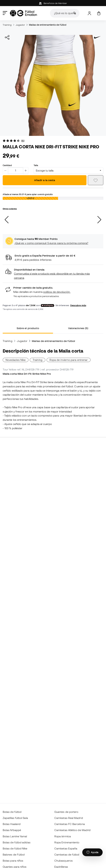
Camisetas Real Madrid (69, 818)
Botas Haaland (12, 824)
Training (7, 25)
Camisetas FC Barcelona (70, 824)
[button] (53, 274)
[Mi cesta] (99, 13)
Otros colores (10, 209)
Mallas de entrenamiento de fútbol (48, 25)
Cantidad (7, 165)
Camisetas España (66, 848)
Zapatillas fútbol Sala (15, 818)
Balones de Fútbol (14, 854)
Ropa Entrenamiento (67, 842)
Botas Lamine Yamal (15, 836)
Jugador (20, 25)
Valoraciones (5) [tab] (78, 328)
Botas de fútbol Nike (15, 848)
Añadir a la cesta (45, 180)
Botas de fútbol (12, 812)
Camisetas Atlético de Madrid (72, 830)
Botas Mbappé (12, 830)
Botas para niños (13, 861)
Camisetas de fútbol (67, 854)
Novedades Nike (16, 360)
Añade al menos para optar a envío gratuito (28, 194)
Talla (36, 165)
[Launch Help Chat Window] (92, 852)
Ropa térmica (63, 836)
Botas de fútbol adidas (17, 842)
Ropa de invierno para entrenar (69, 360)
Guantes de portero (66, 812)
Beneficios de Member (53, 3)
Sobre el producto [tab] (28, 328)
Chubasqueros (64, 861)
